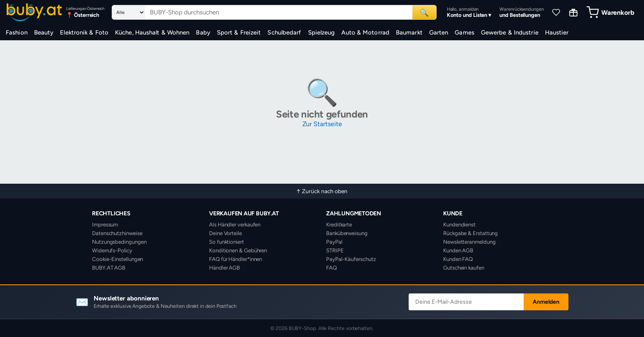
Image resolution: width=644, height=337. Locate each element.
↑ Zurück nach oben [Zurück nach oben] (322, 191)
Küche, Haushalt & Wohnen (152, 32)
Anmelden (546, 302)
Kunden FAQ (458, 259)
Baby (203, 32)
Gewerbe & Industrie (510, 32)
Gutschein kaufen (464, 268)
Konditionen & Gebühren (238, 250)
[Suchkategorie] (129, 12)
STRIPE (335, 250)
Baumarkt (409, 32)
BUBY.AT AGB (109, 268)
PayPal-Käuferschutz (351, 259)
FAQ (331, 268)
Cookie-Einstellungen (117, 259)
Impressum (105, 224)
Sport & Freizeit (239, 32)
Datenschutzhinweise (117, 233)
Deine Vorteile (225, 233)
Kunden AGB (458, 250)
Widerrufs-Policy (112, 250)
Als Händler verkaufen (235, 224)
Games (465, 32)
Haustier (557, 32)
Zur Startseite (322, 124)
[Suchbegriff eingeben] (278, 12)
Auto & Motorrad (365, 32)
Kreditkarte (339, 224)
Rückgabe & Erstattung (470, 233)
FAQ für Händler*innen (236, 259)
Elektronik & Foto (84, 32)
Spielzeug (322, 32)
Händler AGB (224, 268)
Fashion (17, 32)
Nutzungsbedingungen (119, 242)
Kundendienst (459, 224)
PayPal (334, 242)
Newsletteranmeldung (469, 242)
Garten (439, 32)
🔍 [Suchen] (424, 13)
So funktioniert (227, 242)
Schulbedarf (284, 32)
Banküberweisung (347, 233)
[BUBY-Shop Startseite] (34, 12)
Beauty (44, 32)
